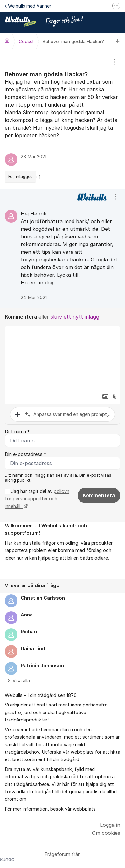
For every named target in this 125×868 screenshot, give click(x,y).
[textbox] (62, 358)
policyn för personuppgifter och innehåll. (37, 499)
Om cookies (106, 833)
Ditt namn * (17, 432)
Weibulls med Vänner (28, 6)
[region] (62, 120)
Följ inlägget (20, 177)
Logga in (110, 825)
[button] (105, 396)
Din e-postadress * (25, 454)
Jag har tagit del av (37, 499)
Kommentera (99, 495)
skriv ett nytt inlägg (75, 317)
